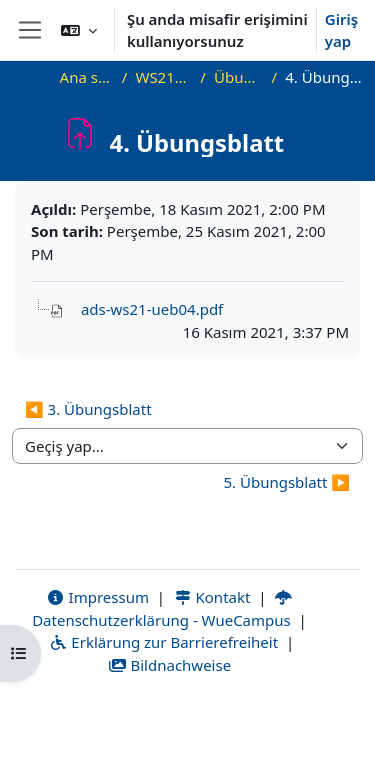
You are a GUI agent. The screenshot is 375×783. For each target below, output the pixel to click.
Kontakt (212, 597)
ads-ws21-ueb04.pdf (152, 309)
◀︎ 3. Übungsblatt (88, 409)
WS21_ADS (163, 77)
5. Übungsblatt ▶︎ (286, 482)
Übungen (239, 77)
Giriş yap (341, 30)
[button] (79, 30)
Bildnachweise (169, 665)
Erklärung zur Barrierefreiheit (163, 642)
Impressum (97, 597)
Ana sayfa (87, 77)
